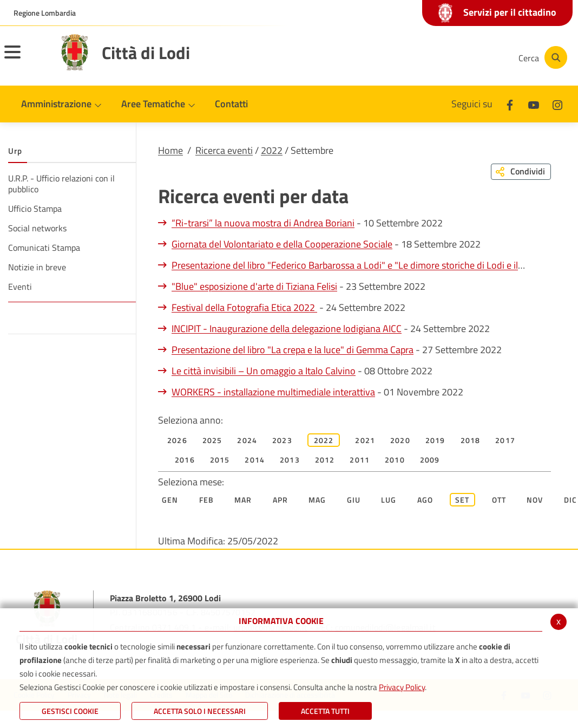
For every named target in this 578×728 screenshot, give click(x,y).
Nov (535, 500)
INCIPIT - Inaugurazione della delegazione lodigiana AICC (287, 329)
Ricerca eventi (224, 150)
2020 (400, 440)
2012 (325, 460)
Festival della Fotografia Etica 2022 (244, 307)
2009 (430, 460)
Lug (389, 500)
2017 (505, 440)
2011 (360, 460)
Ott (499, 500)
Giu (354, 500)
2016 (185, 460)
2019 (435, 440)
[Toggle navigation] (26, 59)
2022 (272, 150)
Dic (571, 500)
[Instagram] (467, 57)
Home (170, 150)
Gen (170, 500)
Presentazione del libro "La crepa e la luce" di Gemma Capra (293, 350)
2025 (212, 440)
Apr (281, 500)
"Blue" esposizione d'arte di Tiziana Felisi (254, 286)
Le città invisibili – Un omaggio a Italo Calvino (264, 371)
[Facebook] (402, 57)
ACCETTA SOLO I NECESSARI (200, 711)
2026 (177, 440)
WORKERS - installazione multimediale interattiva (273, 392)
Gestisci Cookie (70, 711)
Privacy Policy (402, 687)
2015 (220, 460)
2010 (395, 460)
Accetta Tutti (325, 711)
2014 (255, 460)
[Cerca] (541, 57)
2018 (471, 440)
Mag (317, 500)
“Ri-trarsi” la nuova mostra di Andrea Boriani (263, 223)
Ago (425, 500)
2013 (290, 460)
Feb (207, 500)
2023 (282, 440)
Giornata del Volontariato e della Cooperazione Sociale (282, 244)
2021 (365, 440)
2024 (247, 440)
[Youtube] (434, 57)
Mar (243, 500)
